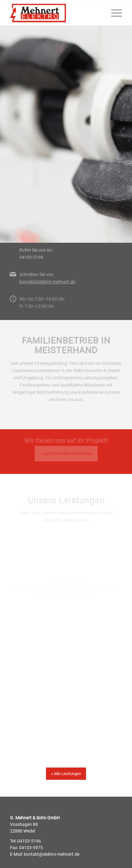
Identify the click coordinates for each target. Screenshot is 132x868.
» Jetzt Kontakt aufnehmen (66, 453)
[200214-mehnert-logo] (55, 13)
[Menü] (113, 13)
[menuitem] (113, 13)
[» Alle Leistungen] (66, 774)
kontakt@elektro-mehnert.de (47, 282)
